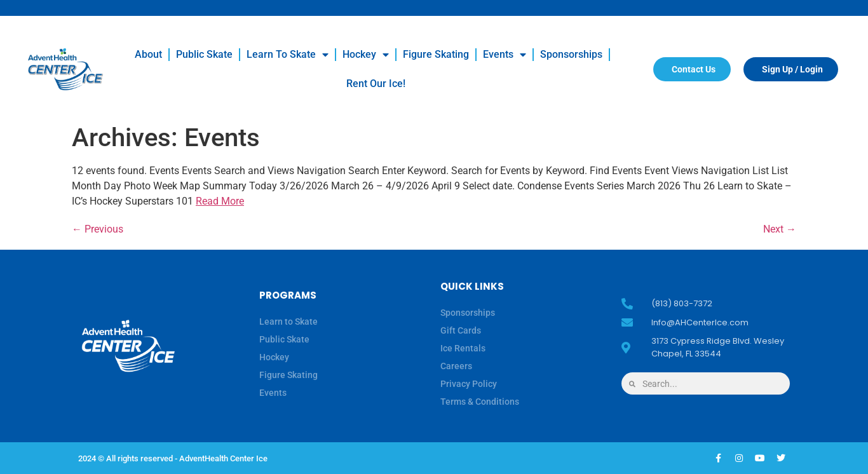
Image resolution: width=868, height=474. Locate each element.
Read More (220, 201)
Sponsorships (571, 54)
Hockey (366, 55)
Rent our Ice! (376, 84)
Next (780, 229)
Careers (456, 366)
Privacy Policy (469, 384)
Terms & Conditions (480, 402)
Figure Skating (436, 54)
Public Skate (204, 54)
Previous (98, 229)
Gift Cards (461, 330)
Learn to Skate (288, 55)
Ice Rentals (463, 348)
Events (505, 55)
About (148, 54)
